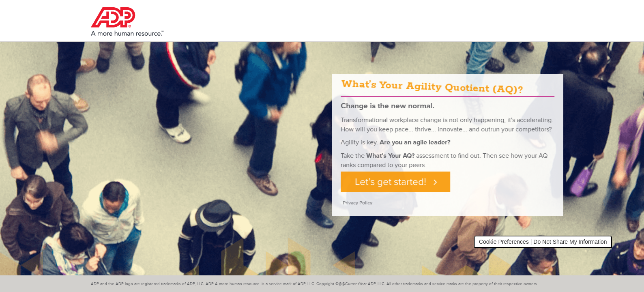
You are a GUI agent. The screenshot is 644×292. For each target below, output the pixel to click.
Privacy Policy (366, 203)
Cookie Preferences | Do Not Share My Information (543, 242)
